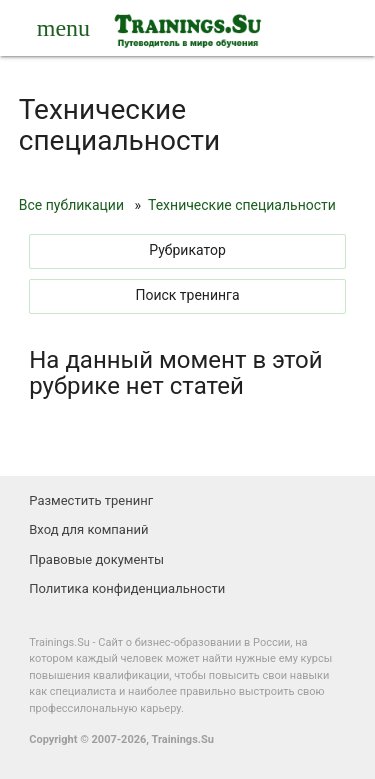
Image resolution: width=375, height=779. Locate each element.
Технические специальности (242, 205)
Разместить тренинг (91, 500)
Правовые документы (96, 559)
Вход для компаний (88, 529)
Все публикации (71, 205)
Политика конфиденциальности (127, 588)
